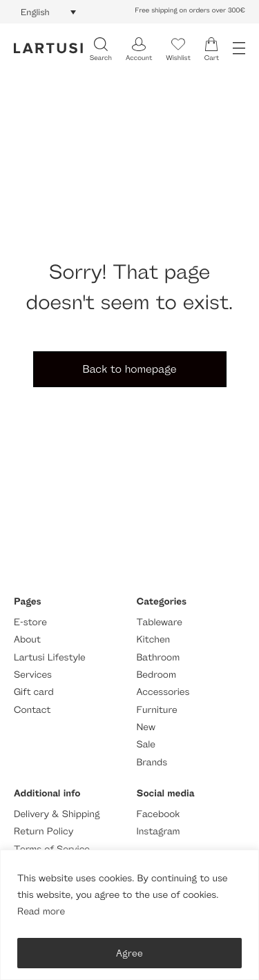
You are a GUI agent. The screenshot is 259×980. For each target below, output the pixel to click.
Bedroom (156, 675)
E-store (30, 622)
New (146, 727)
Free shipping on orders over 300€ (190, 10)
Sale (146, 744)
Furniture (157, 710)
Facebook (159, 814)
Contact (32, 710)
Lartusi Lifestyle (50, 657)
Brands (152, 762)
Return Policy (44, 831)
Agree (129, 953)
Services (33, 675)
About (27, 639)
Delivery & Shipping (57, 814)
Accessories (163, 692)
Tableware (160, 622)
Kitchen (154, 639)
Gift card (34, 692)
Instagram (159, 831)
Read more (41, 911)
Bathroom (159, 657)
